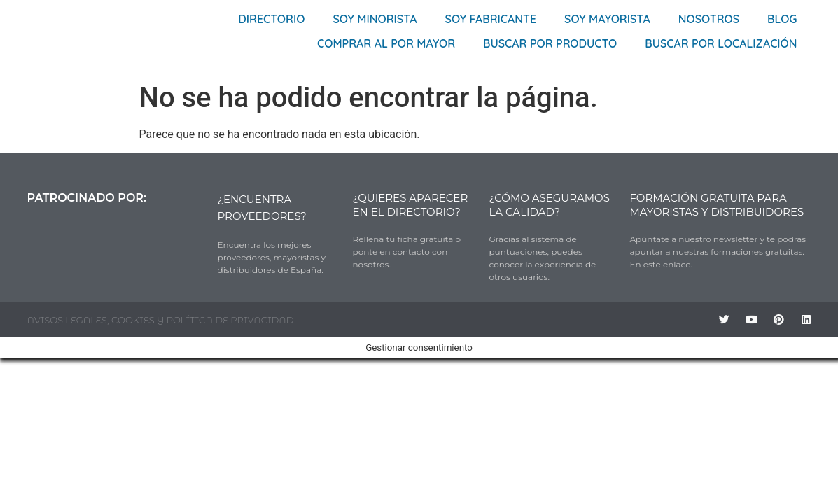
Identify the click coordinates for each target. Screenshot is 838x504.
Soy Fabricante (491, 19)
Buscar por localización (721, 43)
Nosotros (709, 19)
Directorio (271, 19)
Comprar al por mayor (386, 43)
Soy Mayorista (607, 19)
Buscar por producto (550, 43)
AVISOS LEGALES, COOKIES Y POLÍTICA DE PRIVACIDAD (161, 320)
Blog (782, 19)
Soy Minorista (375, 19)
